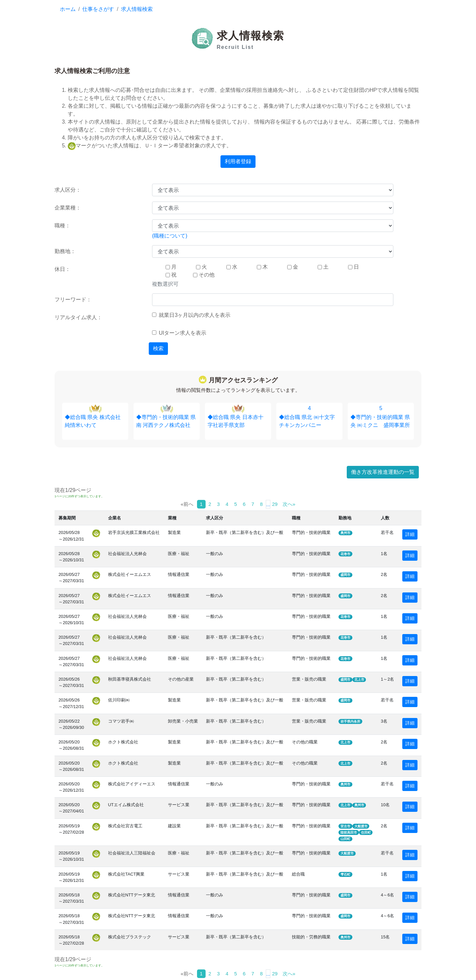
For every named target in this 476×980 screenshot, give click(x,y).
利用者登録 (238, 161)
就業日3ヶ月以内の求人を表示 (191, 315)
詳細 (410, 534)
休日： (62, 269)
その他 (204, 275)
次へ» (289, 504)
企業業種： (68, 208)
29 (275, 504)
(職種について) (170, 236)
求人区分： (68, 190)
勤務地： (65, 251)
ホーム (68, 9)
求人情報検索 (137, 9)
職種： (62, 226)
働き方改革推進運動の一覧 (383, 472)
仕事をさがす (98, 9)
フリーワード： (73, 300)
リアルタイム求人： (78, 317)
